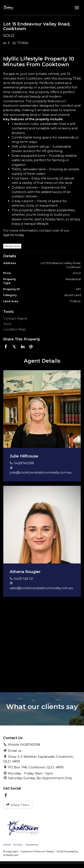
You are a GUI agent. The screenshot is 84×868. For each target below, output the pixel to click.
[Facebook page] (6, 796)
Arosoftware (11, 855)
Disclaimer (32, 845)
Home (7, 845)
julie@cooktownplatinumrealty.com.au (41, 472)
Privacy (18, 845)
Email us (15, 751)
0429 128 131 (24, 579)
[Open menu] (77, 8)
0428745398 (24, 463)
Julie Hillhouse (24, 456)
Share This (18, 805)
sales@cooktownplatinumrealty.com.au (41, 588)
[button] (41, 324)
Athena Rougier (25, 572)
